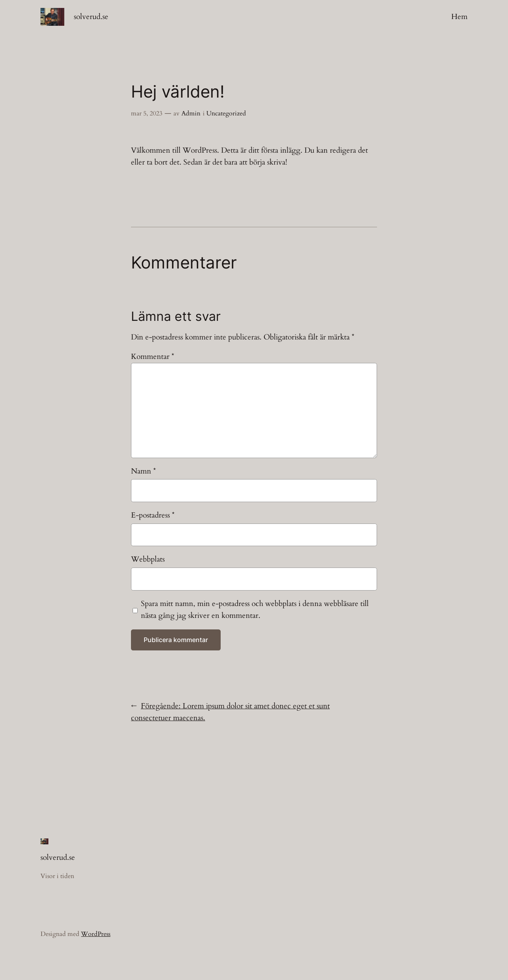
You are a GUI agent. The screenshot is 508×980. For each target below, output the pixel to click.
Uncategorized (226, 113)
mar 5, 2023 (147, 113)
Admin (191, 113)
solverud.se (91, 17)
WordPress (96, 934)
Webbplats (148, 559)
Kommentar (153, 357)
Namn (143, 471)
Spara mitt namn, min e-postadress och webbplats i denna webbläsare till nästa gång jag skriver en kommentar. (255, 610)
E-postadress (153, 515)
